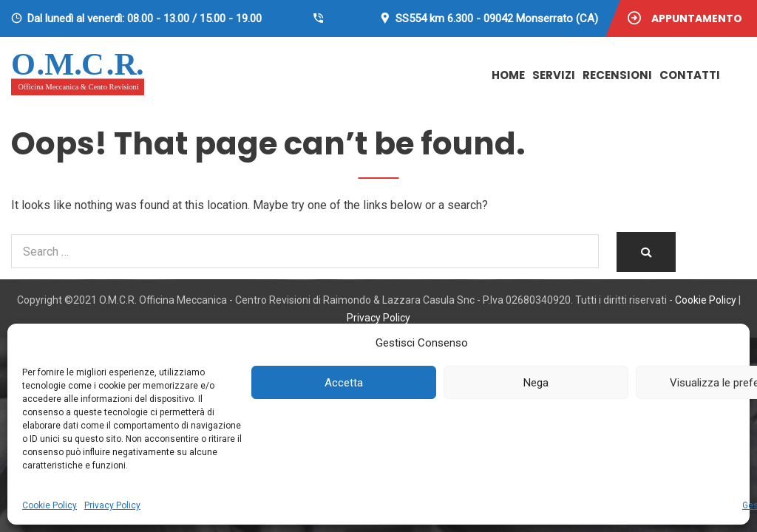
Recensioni (617, 75)
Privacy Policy (112, 505)
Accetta (344, 383)
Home (508, 75)
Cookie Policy (50, 505)
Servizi (554, 75)
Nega (536, 383)
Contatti (690, 75)
